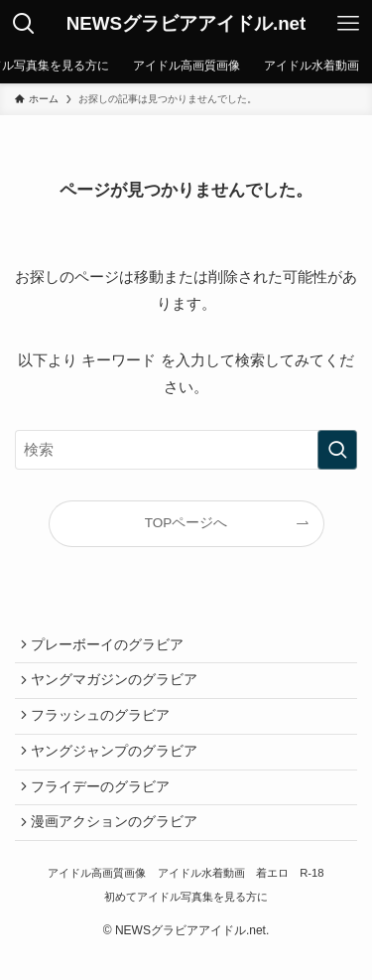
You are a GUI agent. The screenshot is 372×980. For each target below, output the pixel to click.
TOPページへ (186, 523)
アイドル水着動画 (201, 900)
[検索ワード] (186, 450)
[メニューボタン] (348, 24)
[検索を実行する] (337, 450)
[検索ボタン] (24, 24)
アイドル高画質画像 (97, 900)
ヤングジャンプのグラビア (118, 766)
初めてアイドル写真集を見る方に (186, 922)
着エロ (272, 900)
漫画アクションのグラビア (118, 845)
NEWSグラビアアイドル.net (186, 24)
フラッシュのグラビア (104, 726)
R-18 (311, 900)
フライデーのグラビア (104, 806)
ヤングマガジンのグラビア (118, 687)
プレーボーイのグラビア (111, 647)
